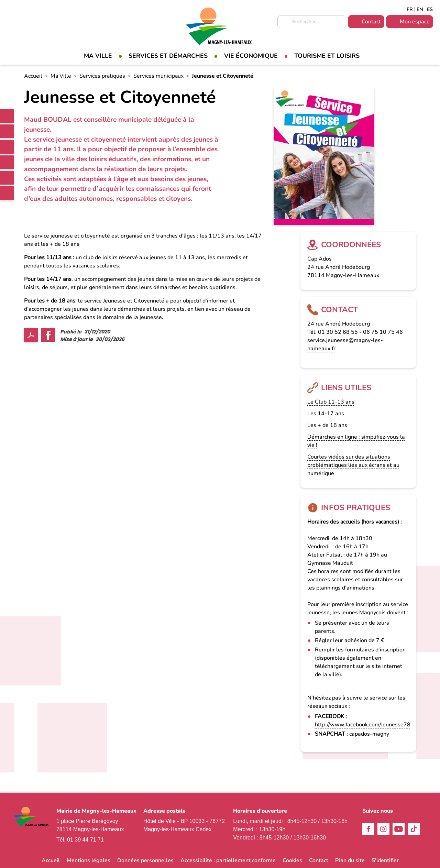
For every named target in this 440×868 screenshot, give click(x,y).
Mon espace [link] (415, 22)
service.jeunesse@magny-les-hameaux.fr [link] (345, 344)
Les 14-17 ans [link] (326, 414)
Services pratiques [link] (102, 76)
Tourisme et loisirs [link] (327, 56)
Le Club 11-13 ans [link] (331, 402)
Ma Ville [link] (98, 56)
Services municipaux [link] (158, 76)
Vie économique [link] (251, 56)
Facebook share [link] (48, 335)
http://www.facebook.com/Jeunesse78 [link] (363, 725)
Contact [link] (371, 22)
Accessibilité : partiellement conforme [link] (228, 860)
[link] (7, 116)
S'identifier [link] (385, 860)
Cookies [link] (292, 860)
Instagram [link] (7, 147)
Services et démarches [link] (168, 56)
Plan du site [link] (350, 860)
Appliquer (284, 22)
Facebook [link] (7, 131)
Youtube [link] (7, 178)
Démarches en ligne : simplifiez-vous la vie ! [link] (356, 441)
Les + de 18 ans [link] (327, 425)
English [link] (420, 9)
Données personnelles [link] (145, 860)
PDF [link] (31, 335)
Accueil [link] (33, 76)
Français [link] (410, 9)
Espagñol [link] (430, 9)
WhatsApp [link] (7, 193)
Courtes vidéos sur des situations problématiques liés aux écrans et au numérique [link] (353, 465)
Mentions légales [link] (89, 860)
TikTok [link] (7, 162)
